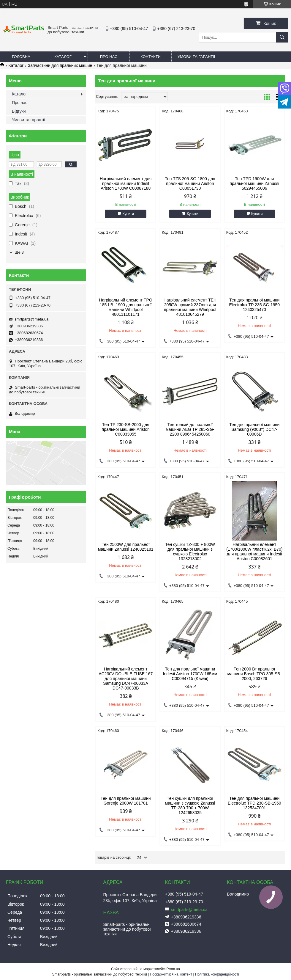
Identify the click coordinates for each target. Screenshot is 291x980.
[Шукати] (282, 37)
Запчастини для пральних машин (60, 65)
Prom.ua (173, 969)
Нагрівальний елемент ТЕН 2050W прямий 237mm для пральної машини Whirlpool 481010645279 (190, 307)
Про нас (109, 57)
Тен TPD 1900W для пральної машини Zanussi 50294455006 (254, 183)
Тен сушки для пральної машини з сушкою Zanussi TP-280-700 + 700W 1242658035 (190, 805)
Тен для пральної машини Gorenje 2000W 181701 (126, 801)
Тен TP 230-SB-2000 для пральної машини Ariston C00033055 (125, 429)
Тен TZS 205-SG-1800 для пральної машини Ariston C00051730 (190, 183)
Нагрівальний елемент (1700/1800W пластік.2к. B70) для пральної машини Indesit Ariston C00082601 (254, 552)
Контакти (151, 57)
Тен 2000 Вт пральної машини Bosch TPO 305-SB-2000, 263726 (254, 674)
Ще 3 (19, 252)
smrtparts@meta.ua (31, 319)
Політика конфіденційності (217, 974)
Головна (21, 57)
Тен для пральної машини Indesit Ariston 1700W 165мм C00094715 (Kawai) (190, 674)
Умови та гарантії (196, 57)
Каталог (63, 57)
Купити (128, 214)
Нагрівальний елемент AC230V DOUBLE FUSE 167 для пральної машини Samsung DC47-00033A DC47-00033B (126, 679)
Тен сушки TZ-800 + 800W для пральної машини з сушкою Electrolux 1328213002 (190, 552)
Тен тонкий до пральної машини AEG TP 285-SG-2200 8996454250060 (190, 429)
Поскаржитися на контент (171, 974)
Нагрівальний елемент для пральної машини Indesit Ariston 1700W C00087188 (126, 183)
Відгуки (19, 111)
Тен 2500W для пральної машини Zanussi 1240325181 (126, 547)
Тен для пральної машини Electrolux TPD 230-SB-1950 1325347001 (254, 803)
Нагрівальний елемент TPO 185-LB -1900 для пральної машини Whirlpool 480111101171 (126, 307)
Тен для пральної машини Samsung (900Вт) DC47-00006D (254, 429)
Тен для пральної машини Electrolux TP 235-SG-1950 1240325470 (254, 305)
